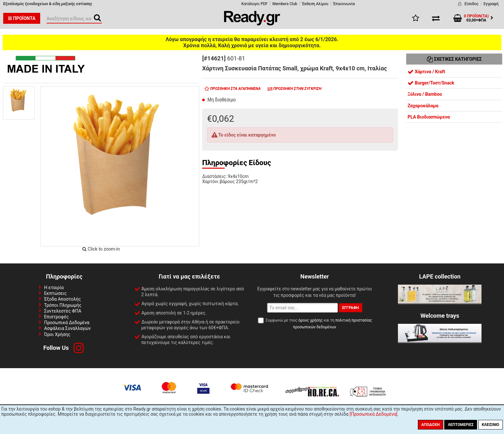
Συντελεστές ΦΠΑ (63, 311)
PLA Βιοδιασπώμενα (429, 117)
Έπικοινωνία (344, 4)
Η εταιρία (54, 288)
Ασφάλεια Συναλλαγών (67, 328)
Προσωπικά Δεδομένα (67, 323)
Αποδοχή (431, 425)
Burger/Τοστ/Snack (431, 83)
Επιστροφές (56, 317)
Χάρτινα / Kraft (426, 72)
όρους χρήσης (310, 320)
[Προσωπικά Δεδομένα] (373, 414)
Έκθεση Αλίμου (315, 4)
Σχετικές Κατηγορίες (454, 59)
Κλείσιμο (491, 425)
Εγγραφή (491, 4)
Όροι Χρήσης (57, 334)
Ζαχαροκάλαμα (423, 106)
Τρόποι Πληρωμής (63, 305)
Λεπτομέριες (461, 425)
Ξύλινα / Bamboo (425, 94)
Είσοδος (472, 4)
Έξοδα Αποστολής (63, 299)
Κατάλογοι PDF (254, 4)
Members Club (285, 4)
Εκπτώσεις (55, 293)
